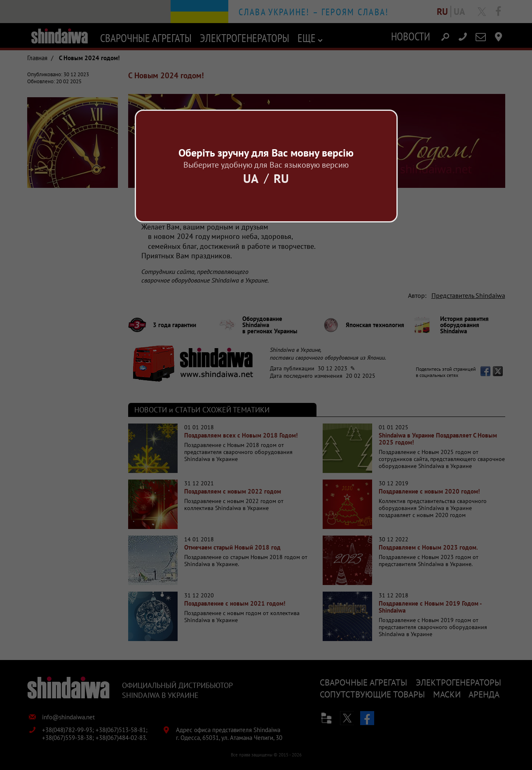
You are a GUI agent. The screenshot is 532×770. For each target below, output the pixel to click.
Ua (251, 178)
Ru (281, 178)
